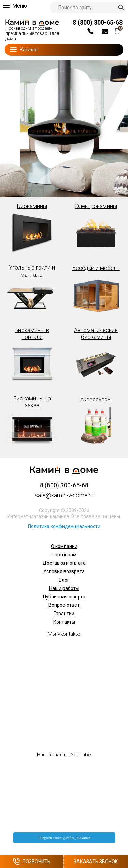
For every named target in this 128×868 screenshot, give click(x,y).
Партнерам (64, 555)
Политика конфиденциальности (64, 526)
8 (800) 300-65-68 (98, 22)
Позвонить (32, 862)
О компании (64, 546)
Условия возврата (64, 571)
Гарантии (64, 614)
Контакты (64, 622)
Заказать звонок (96, 862)
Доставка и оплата (64, 563)
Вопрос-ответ (64, 605)
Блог (64, 580)
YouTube (81, 755)
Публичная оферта (64, 597)
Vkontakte (69, 634)
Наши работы (64, 588)
